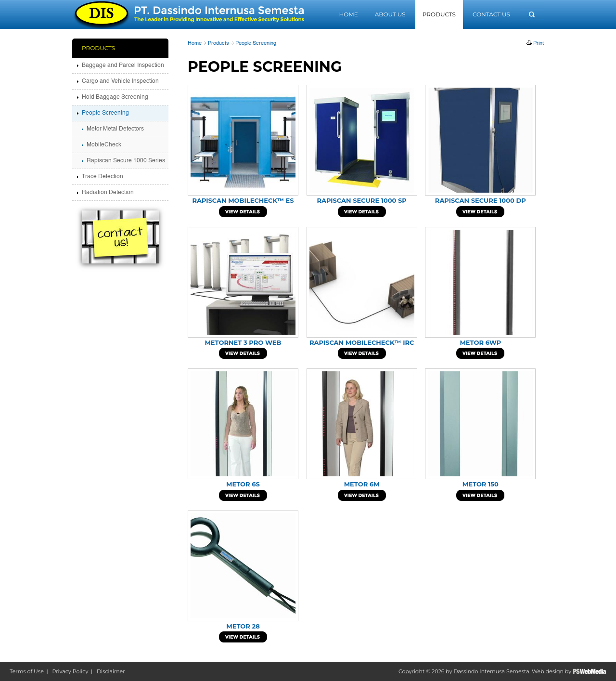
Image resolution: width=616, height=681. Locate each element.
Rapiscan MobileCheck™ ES (243, 200)
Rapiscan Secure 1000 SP (361, 200)
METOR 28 (243, 626)
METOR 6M (362, 484)
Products (439, 14)
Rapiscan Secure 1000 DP (481, 200)
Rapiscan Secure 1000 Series (126, 161)
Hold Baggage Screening (115, 97)
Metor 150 (481, 484)
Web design (548, 671)
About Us (390, 14)
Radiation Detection (108, 193)
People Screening (256, 44)
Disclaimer (111, 671)
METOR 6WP (480, 342)
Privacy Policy (71, 671)
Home (348, 14)
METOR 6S (243, 484)
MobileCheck (104, 145)
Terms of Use (27, 671)
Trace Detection (103, 177)
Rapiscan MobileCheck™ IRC (362, 342)
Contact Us (491, 14)
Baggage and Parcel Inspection (123, 65)
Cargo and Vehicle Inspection (120, 81)
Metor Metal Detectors (115, 129)
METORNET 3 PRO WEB (243, 342)
